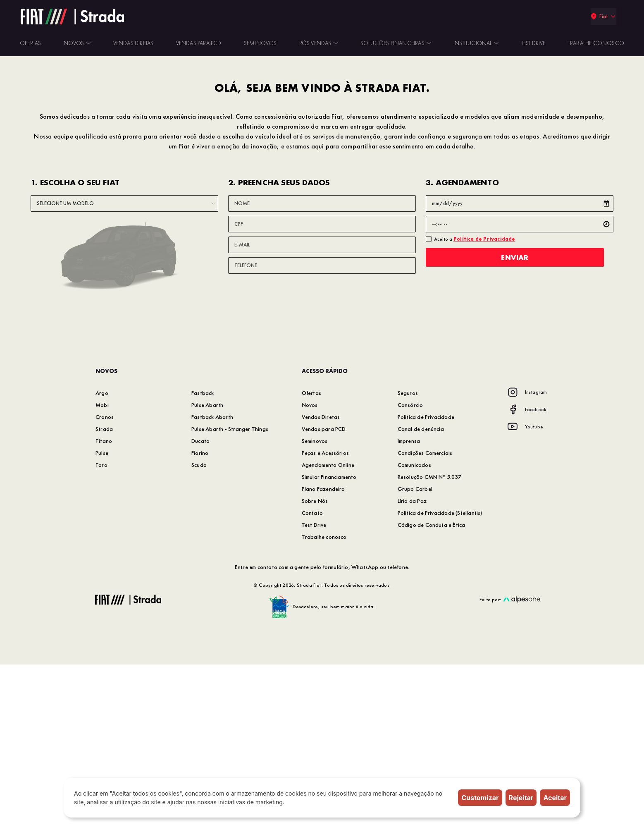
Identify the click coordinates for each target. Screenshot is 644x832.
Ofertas (311, 560)
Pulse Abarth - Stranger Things (230, 596)
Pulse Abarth (207, 572)
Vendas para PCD (324, 596)
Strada (104, 596)
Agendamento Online (328, 632)
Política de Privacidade (426, 584)
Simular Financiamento (329, 644)
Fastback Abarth (212, 584)
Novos (310, 572)
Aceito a (475, 406)
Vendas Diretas (321, 584)
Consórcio (410, 572)
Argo (102, 560)
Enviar (520, 425)
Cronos (105, 584)
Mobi (102, 572)
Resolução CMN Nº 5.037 (429, 644)
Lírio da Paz (412, 668)
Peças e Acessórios (326, 620)
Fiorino (200, 620)
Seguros (408, 560)
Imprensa (409, 608)
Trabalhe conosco (324, 704)
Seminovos (315, 608)
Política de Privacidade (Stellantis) (440, 680)
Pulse (102, 620)
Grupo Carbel (415, 656)
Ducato (200, 608)
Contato (312, 680)
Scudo (199, 632)
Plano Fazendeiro (323, 656)
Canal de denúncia (421, 596)
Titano (104, 608)
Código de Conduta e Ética (432, 692)
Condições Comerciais (425, 620)
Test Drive (314, 692)
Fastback (203, 560)
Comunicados (414, 632)
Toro (101, 632)
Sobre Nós (315, 668)
